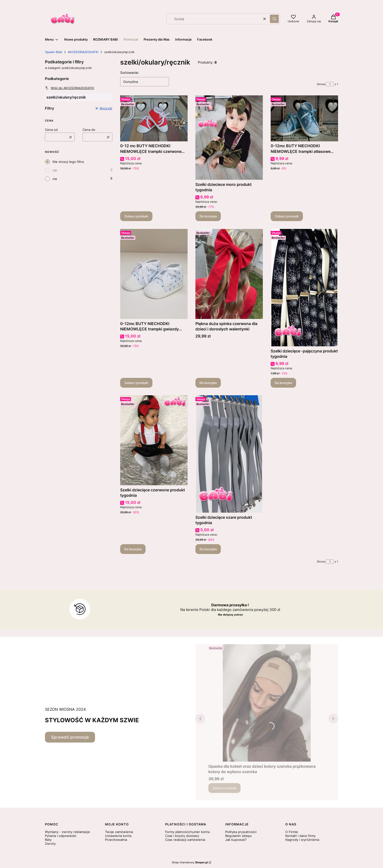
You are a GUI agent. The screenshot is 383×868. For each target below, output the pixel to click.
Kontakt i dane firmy (300, 836)
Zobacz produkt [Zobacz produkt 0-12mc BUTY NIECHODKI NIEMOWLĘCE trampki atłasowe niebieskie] (287, 216)
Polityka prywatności (241, 832)
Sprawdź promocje (70, 737)
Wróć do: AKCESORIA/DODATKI (69, 88)
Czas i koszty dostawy (182, 836)
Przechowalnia (116, 840)
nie (55, 179)
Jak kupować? (236, 840)
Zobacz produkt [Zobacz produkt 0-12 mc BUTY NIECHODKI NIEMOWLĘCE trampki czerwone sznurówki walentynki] (136, 216)
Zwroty (50, 844)
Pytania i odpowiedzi (61, 836)
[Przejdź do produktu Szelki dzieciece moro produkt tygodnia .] (229, 138)
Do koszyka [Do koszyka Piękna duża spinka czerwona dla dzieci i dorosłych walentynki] (208, 383)
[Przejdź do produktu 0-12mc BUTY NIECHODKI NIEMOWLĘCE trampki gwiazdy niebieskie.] (154, 274)
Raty (48, 840)
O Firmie (292, 832)
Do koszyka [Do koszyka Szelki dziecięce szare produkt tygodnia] (208, 549)
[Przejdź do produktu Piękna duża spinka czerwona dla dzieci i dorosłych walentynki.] (229, 274)
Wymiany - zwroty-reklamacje (67, 832)
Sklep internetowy (190, 862)
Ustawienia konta (118, 836)
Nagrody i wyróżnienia (302, 840)
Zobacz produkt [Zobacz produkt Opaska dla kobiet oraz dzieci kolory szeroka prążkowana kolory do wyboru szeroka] (224, 788)
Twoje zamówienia (119, 832)
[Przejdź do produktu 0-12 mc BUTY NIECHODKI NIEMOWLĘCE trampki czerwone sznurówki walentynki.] (154, 118)
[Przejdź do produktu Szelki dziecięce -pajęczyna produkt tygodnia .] (304, 288)
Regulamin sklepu (239, 836)
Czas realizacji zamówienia (185, 840)
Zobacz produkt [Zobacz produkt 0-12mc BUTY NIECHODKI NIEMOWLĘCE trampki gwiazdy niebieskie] (136, 383)
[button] (274, 19)
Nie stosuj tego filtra (68, 162)
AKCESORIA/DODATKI (83, 52)
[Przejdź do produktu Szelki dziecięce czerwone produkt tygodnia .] (154, 440)
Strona (321, 84)
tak (55, 170)
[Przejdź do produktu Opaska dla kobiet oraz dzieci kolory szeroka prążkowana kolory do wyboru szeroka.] (267, 703)
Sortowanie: (130, 73)
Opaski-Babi (53, 52)
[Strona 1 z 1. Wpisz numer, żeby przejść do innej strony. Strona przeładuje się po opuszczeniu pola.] (330, 84)
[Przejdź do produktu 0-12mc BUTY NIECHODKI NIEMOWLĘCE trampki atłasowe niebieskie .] (304, 118)
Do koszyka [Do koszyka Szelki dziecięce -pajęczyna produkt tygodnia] (283, 383)
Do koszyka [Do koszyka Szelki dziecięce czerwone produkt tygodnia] (133, 549)
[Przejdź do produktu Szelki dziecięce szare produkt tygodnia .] (229, 454)
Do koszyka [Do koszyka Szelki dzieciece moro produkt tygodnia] (208, 216)
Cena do (89, 130)
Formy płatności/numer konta (187, 832)
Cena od (51, 130)
